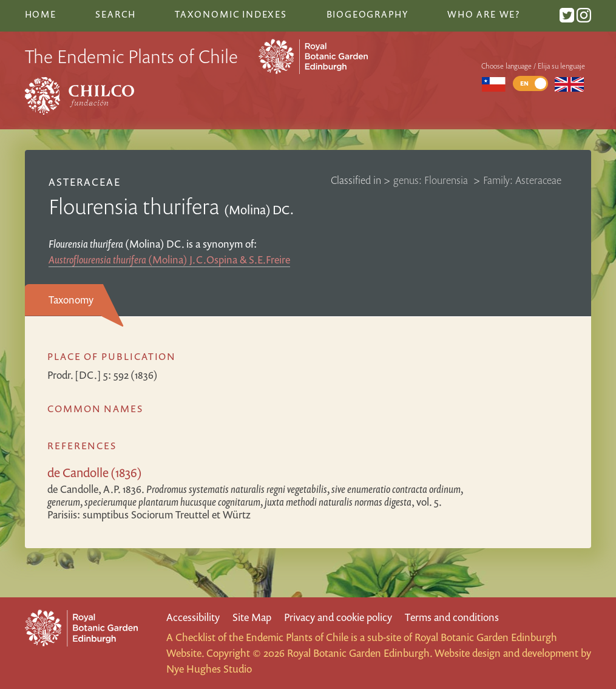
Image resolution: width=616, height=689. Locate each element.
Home (41, 14)
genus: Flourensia (432, 180)
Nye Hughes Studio (209, 669)
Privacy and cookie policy (338, 617)
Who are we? (484, 14)
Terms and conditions (452, 617)
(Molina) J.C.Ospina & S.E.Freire (169, 260)
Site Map (252, 617)
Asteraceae (85, 182)
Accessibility (193, 617)
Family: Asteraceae (522, 180)
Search (115, 14)
